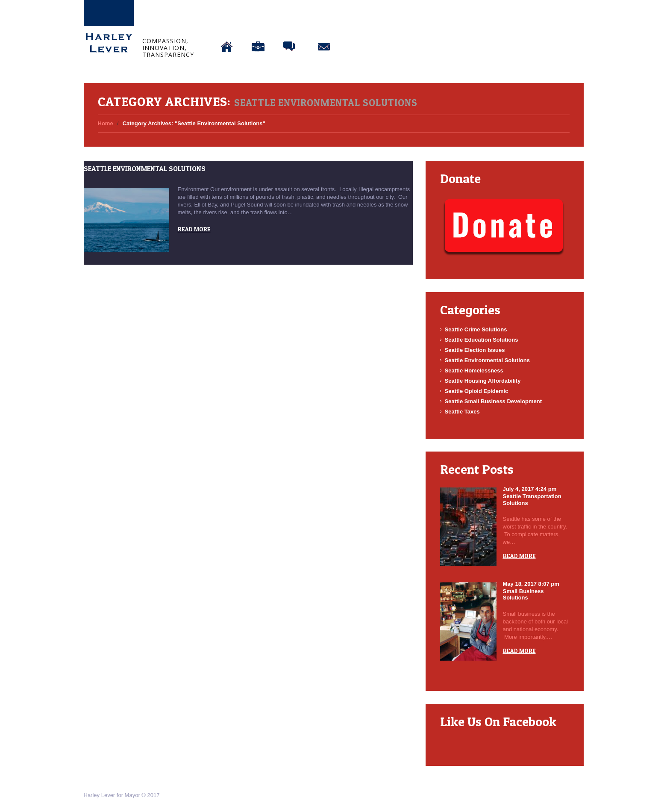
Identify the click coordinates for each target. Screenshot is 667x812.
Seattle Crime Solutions (476, 329)
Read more (194, 229)
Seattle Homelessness (474, 371)
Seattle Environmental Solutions (145, 168)
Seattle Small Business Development (494, 401)
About (258, 25)
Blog (289, 25)
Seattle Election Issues (475, 350)
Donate (359, 25)
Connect (324, 25)
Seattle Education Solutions (482, 340)
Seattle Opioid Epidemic (477, 391)
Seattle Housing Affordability (483, 381)
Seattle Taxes (462, 412)
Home (227, 25)
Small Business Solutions (523, 595)
